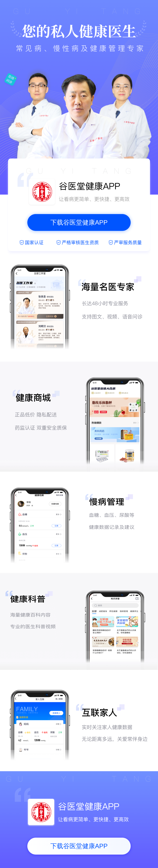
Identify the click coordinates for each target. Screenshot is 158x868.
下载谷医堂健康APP (79, 222)
